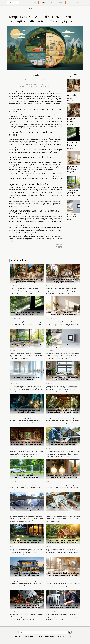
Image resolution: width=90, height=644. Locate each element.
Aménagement (61, 2)
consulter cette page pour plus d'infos (30, 205)
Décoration (43, 2)
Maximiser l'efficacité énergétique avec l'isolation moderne (27, 378)
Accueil (9, 9)
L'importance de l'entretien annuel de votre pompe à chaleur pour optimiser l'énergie (63, 607)
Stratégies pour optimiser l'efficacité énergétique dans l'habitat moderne (27, 574)
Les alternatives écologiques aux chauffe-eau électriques (35, 80)
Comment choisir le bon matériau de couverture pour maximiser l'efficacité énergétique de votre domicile (27, 608)
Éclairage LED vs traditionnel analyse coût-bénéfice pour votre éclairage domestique (63, 476)
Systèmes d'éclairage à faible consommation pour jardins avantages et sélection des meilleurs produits (27, 542)
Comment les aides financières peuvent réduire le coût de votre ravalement (63, 509)
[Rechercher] (13, 2)
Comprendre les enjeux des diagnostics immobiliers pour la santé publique (63, 444)
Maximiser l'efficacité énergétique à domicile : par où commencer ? (74, 217)
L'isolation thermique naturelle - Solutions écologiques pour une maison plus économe (63, 541)
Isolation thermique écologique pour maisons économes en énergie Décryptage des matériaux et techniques (63, 412)
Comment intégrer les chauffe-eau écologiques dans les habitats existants (35, 86)
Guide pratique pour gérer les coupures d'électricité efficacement (27, 411)
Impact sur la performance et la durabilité (35, 84)
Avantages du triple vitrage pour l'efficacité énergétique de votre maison (27, 346)
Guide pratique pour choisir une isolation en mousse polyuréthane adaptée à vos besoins (63, 574)
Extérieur (34, 2)
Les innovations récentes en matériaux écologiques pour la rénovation (73, 121)
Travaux (52, 2)
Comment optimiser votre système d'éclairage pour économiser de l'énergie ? (73, 97)
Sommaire (36, 75)
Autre (79, 2)
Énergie (70, 2)
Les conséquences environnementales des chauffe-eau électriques (35, 78)
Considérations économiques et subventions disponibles (35, 82)
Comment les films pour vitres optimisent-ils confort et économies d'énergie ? (74, 145)
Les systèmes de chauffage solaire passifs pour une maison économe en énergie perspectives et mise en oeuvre (27, 510)
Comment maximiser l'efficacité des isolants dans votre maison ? (63, 378)
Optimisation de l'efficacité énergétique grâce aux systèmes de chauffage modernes (74, 170)
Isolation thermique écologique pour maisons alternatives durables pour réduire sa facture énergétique (27, 445)
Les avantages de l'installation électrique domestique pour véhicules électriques (27, 476)
